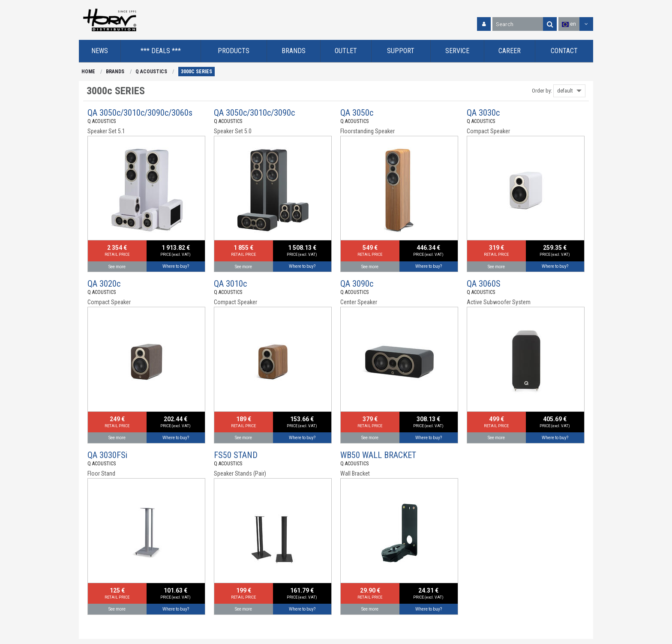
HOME (88, 72)
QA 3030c (483, 113)
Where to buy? (176, 266)
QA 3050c (357, 113)
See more (117, 267)
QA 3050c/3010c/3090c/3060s (140, 113)
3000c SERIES (196, 72)
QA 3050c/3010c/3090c (254, 113)
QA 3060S (484, 284)
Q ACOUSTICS (151, 72)
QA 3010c (230, 284)
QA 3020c (104, 284)
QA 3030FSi (107, 455)
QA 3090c (357, 284)
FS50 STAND (236, 455)
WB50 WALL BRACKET (378, 455)
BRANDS (115, 72)
